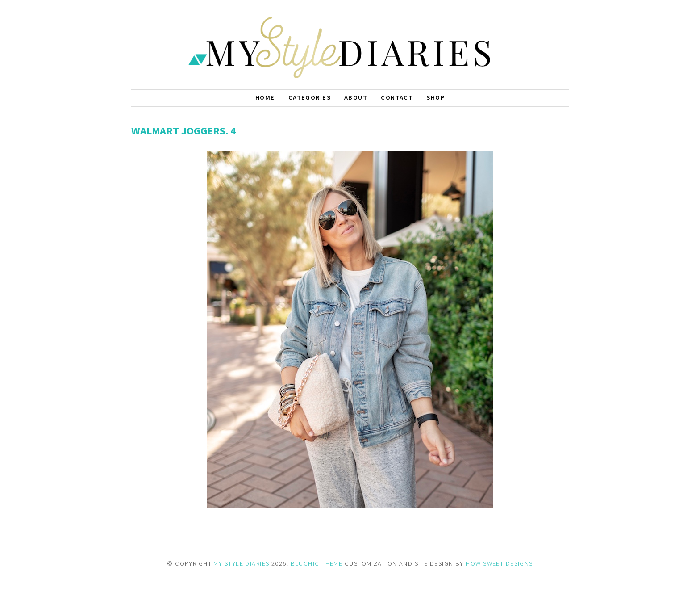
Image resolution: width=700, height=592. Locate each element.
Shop (435, 97)
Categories (310, 97)
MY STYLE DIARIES (241, 563)
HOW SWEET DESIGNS (499, 563)
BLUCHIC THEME (317, 563)
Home (265, 97)
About (356, 97)
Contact (397, 97)
